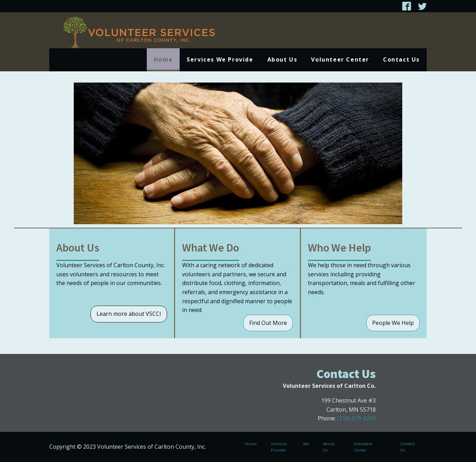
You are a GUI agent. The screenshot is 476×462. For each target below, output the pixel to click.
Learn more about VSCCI (129, 314)
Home (163, 59)
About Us (282, 59)
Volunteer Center (340, 59)
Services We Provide (220, 59)
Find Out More (268, 323)
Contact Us (401, 59)
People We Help (393, 323)
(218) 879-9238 (356, 418)
